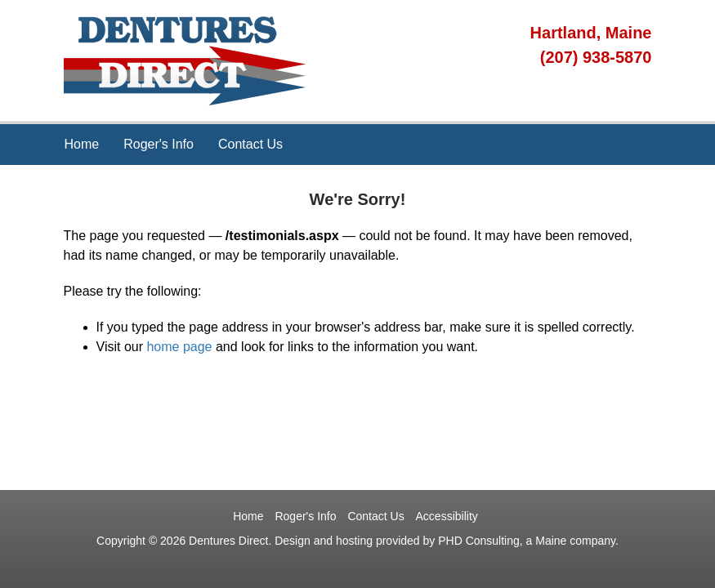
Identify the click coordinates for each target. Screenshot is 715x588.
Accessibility (447, 516)
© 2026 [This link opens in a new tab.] (167, 541)
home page (179, 347)
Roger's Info (159, 144)
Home (82, 144)
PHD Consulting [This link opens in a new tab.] (479, 541)
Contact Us (250, 144)
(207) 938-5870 (596, 57)
